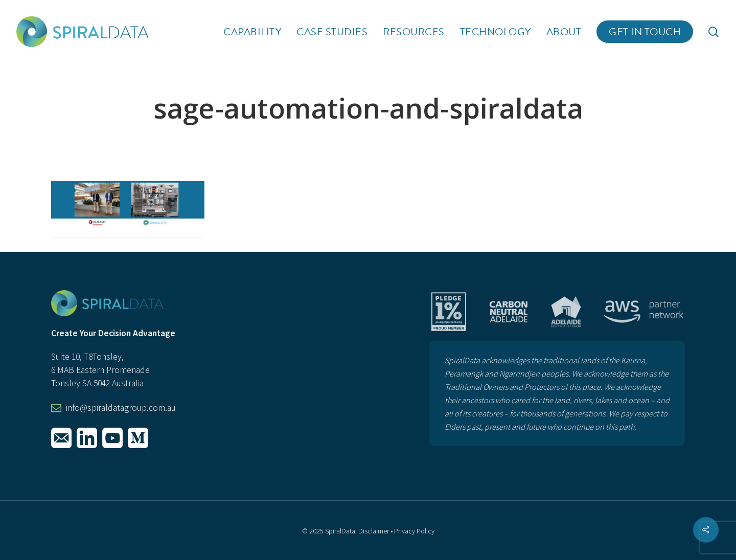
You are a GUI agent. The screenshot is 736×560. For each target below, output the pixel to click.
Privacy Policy (414, 531)
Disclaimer (374, 531)
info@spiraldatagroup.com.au (121, 408)
